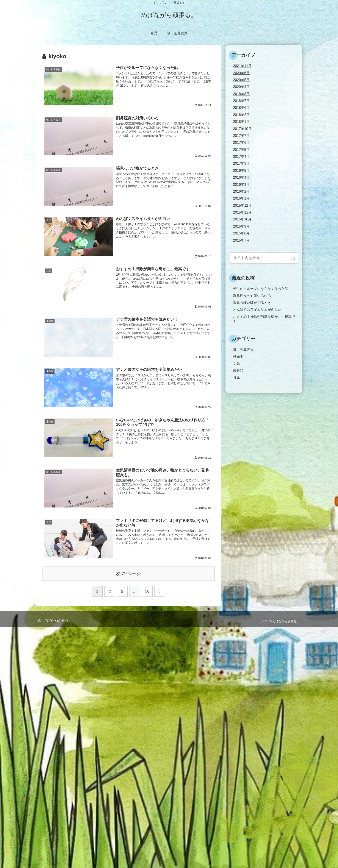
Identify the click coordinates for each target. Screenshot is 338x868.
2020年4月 (241, 87)
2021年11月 (242, 66)
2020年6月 (241, 73)
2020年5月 (241, 80)
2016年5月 (241, 170)
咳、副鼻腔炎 (243, 350)
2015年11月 (242, 212)
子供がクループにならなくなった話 (261, 289)
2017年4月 (241, 156)
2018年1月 (241, 122)
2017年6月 (241, 142)
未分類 (238, 370)
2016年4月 (241, 177)
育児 (236, 377)
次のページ (128, 574)
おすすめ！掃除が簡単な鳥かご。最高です (264, 319)
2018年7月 (241, 101)
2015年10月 (242, 219)
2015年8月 (241, 233)
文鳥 (236, 364)
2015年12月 (242, 205)
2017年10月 (242, 129)
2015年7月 (241, 240)
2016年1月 (241, 198)
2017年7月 (241, 136)
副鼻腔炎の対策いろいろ (252, 296)
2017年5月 (241, 150)
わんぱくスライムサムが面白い (257, 309)
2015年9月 (241, 226)
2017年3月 (241, 163)
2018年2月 (241, 115)
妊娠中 (238, 356)
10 (147, 592)
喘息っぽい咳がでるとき (252, 303)
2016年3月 (241, 184)
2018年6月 (241, 108)
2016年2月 (241, 191)
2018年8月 (241, 94)
